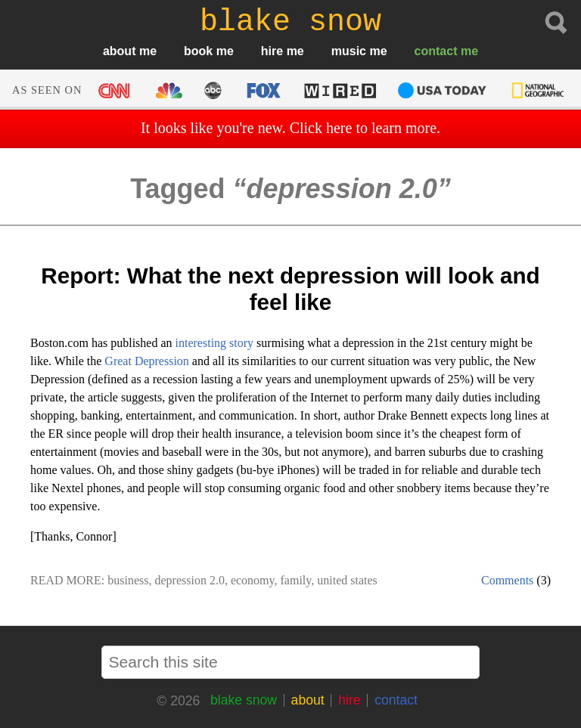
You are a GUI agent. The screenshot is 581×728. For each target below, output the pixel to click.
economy (253, 580)
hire (272, 51)
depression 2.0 (189, 580)
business (128, 580)
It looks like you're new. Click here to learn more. (290, 128)
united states (347, 580)
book (198, 51)
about (120, 51)
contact (436, 51)
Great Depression (147, 361)
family (296, 580)
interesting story (215, 343)
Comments (507, 580)
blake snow (244, 700)
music (349, 51)
